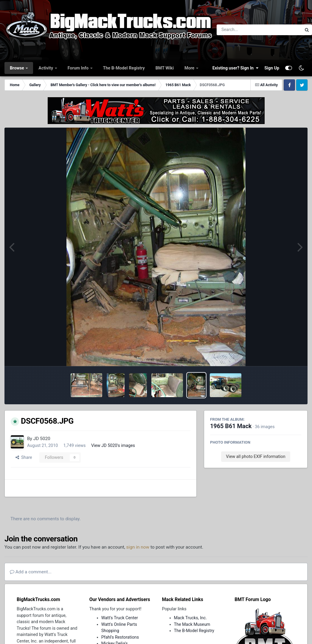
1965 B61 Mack (231, 426)
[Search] (243, 30)
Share (24, 457)
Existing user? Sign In (235, 68)
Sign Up (272, 68)
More (190, 68)
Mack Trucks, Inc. (191, 618)
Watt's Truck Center (120, 618)
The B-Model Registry (124, 68)
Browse (17, 68)
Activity (46, 68)
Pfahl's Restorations (120, 637)
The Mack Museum (192, 624)
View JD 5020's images (113, 445)
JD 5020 (42, 439)
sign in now (138, 547)
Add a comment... (31, 572)
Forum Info (79, 68)
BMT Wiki (165, 68)
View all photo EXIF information (256, 456)
